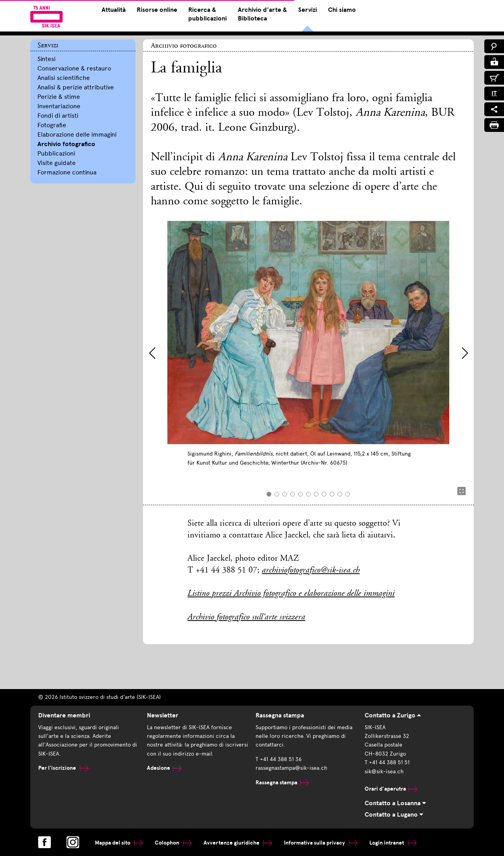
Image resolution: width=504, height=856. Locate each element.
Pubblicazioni (56, 153)
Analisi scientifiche (64, 78)
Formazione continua (67, 172)
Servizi (308, 10)
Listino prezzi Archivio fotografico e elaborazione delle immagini (291, 594)
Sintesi (46, 59)
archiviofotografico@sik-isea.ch (311, 571)
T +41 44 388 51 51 (387, 762)
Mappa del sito (119, 843)
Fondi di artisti (58, 116)
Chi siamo (342, 10)
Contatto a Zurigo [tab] (393, 715)
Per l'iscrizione (63, 768)
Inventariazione (59, 106)
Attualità (114, 10)
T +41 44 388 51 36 (279, 759)
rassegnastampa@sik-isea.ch (291, 768)
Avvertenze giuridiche (238, 843)
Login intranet (393, 843)
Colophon (173, 843)
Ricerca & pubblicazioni (208, 14)
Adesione (164, 768)
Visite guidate (57, 163)
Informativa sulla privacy (321, 843)
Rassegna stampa (282, 783)
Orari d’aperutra (391, 789)
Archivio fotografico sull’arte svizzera (246, 617)
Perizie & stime (59, 97)
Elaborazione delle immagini (77, 134)
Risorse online (157, 10)
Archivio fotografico (66, 144)
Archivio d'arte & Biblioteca (262, 14)
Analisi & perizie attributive (76, 87)
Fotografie (52, 125)
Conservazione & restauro (74, 68)
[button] (152, 353)
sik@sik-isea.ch (384, 772)
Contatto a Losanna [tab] (395, 803)
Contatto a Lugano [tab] (394, 815)
